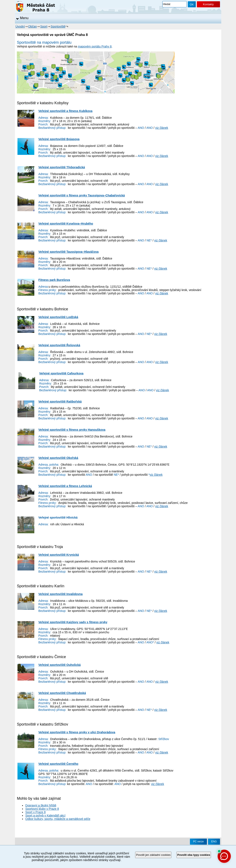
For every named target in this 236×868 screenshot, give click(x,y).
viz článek (162, 128)
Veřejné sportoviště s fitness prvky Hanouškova (72, 430)
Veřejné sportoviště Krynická (59, 555)
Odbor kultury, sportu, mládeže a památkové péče (58, 819)
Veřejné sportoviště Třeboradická (62, 167)
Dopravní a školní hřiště (41, 805)
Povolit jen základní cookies (153, 855)
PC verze (198, 842)
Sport (44, 26)
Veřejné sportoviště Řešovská (59, 345)
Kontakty (208, 4)
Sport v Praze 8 (35, 812)
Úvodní (20, 26)
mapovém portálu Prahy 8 (95, 46)
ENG (214, 842)
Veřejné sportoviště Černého (58, 764)
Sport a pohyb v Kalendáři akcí (45, 815)
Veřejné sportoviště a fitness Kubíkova (65, 111)
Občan (33, 26)
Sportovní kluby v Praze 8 (42, 809)
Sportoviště (58, 26)
